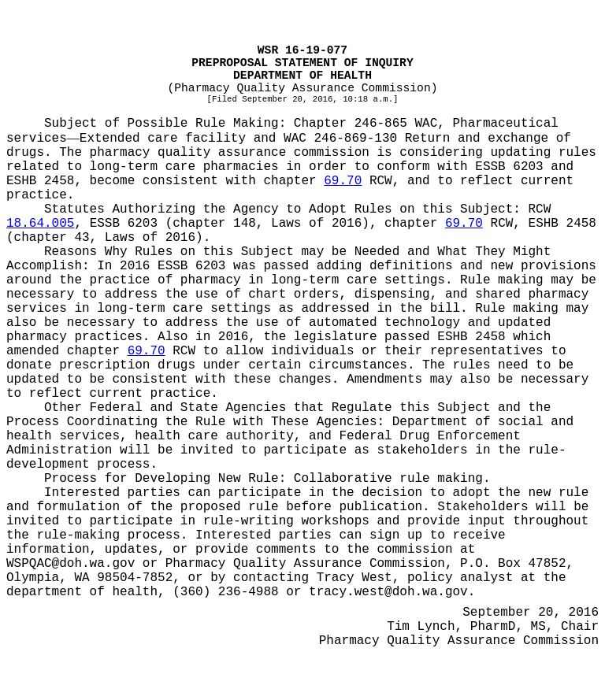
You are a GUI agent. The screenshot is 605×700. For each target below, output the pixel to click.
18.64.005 (40, 224)
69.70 (343, 181)
